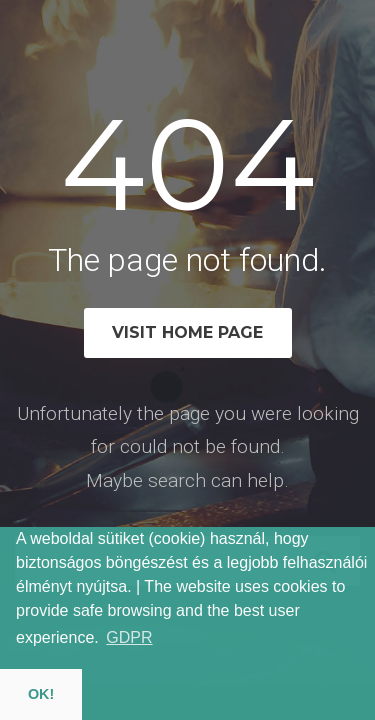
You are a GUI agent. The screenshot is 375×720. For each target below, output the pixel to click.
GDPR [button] (129, 637)
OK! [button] (41, 694)
